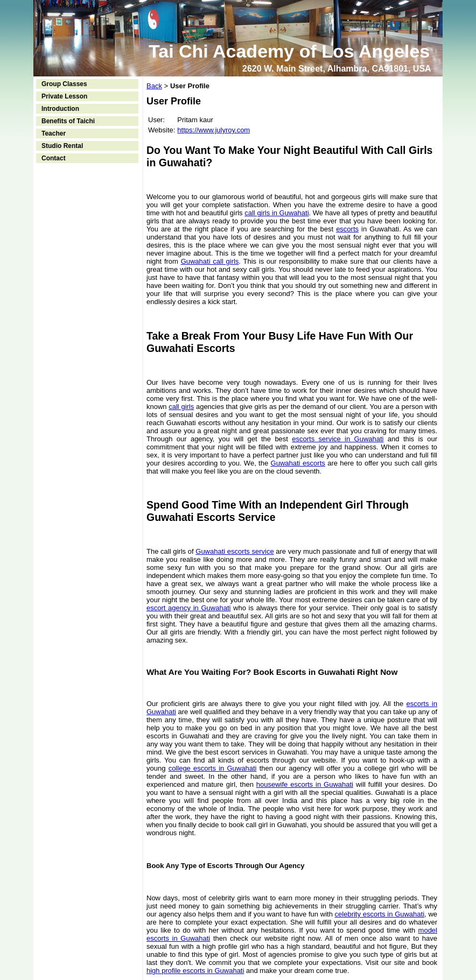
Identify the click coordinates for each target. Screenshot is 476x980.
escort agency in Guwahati (188, 608)
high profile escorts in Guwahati (195, 971)
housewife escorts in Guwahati (305, 784)
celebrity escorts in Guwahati (380, 914)
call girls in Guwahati (276, 213)
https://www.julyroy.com (213, 130)
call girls (181, 407)
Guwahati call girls (210, 261)
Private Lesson (64, 96)
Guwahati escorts (298, 463)
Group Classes (64, 84)
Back (154, 86)
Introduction (60, 109)
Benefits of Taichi (68, 121)
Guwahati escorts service (234, 551)
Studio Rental (62, 146)
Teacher (54, 133)
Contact (54, 158)
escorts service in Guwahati (338, 439)
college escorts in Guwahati (213, 768)
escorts (347, 229)
